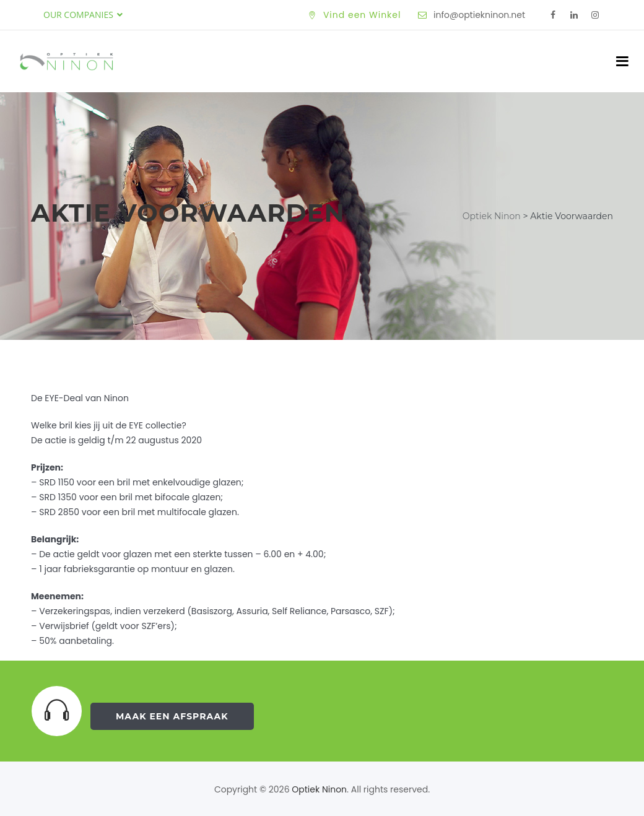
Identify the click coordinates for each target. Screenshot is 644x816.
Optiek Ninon (319, 789)
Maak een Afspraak (172, 716)
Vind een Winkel (362, 15)
